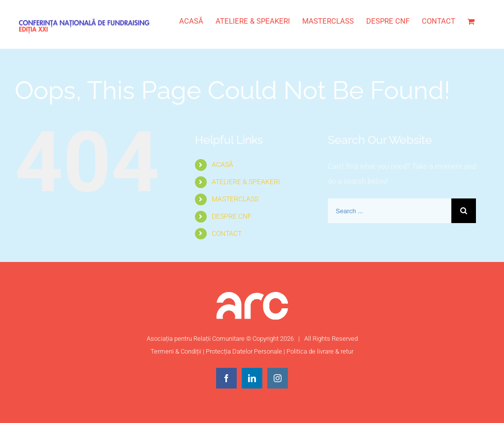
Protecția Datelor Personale (244, 351)
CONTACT (227, 233)
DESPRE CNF (232, 216)
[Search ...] (390, 211)
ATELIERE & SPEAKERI (246, 182)
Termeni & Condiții (176, 351)
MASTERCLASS (235, 199)
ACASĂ (222, 164)
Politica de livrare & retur (320, 351)
